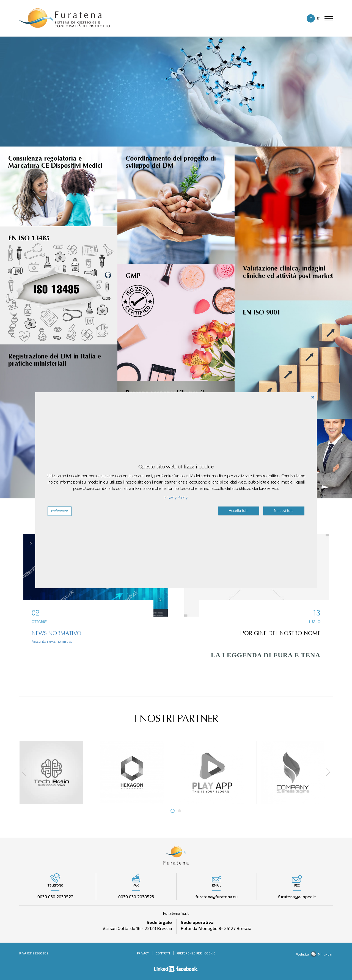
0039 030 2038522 (55, 897)
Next (326, 772)
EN (319, 19)
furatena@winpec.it (297, 897)
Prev (26, 772)
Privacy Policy (176, 498)
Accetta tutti (239, 511)
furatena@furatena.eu (217, 897)
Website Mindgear (314, 954)
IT (311, 19)
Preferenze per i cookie (196, 953)
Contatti (163, 953)
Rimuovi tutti (284, 511)
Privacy (143, 953)
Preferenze (60, 511)
